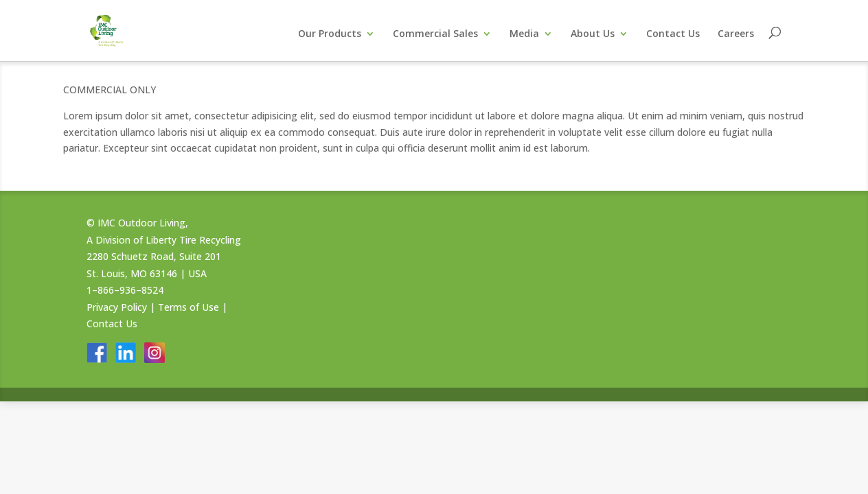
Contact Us (673, 34)
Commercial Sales (435, 34)
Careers (736, 34)
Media (524, 34)
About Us (593, 34)
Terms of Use (189, 307)
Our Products (330, 34)
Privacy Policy (117, 307)
